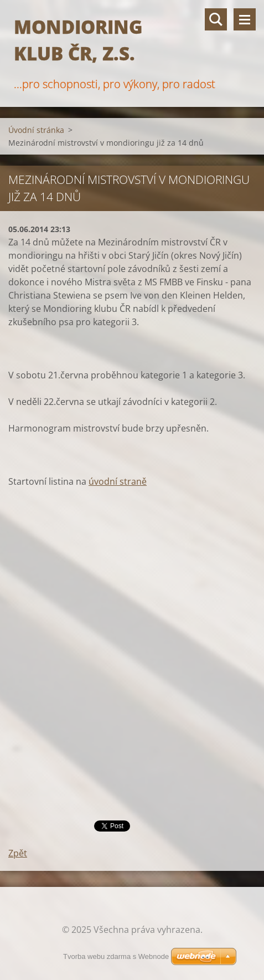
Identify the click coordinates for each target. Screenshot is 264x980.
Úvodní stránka (36, 130)
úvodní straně (118, 481)
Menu (245, 19)
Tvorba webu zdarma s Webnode (116, 956)
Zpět (18, 853)
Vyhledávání (216, 19)
